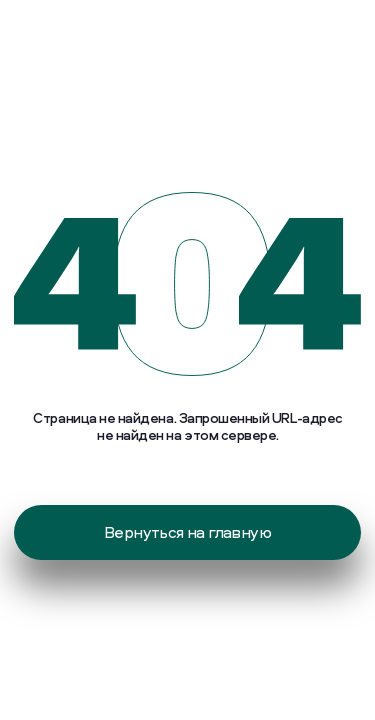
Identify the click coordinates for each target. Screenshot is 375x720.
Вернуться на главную (187, 532)
